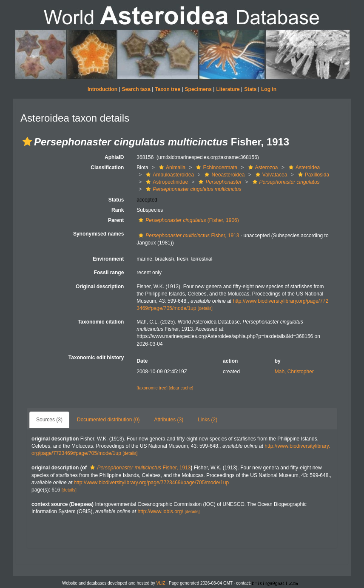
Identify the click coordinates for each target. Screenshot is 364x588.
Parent (116, 220)
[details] (205, 308)
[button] (27, 142)
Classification (107, 168)
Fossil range (109, 273)
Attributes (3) (169, 420)
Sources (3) (49, 420)
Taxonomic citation (101, 322)
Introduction (102, 89)
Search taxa (136, 89)
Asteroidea (303, 168)
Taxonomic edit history (96, 358)
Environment (108, 259)
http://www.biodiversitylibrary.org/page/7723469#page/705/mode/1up (151, 483)
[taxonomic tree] (152, 388)
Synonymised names (98, 234)
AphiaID (114, 157)
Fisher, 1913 (188, 236)
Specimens (198, 89)
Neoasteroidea (223, 175)
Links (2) (208, 420)
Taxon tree (168, 89)
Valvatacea (270, 175)
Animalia (171, 168)
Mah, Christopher (294, 372)
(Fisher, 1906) (188, 220)
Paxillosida (313, 175)
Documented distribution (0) (108, 420)
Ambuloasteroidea (169, 175)
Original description (100, 287)
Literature (228, 89)
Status (116, 200)
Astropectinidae (166, 182)
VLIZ (161, 583)
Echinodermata (216, 168)
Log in (269, 89)
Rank (118, 210)
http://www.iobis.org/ (160, 511)
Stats (250, 89)
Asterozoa (262, 168)
